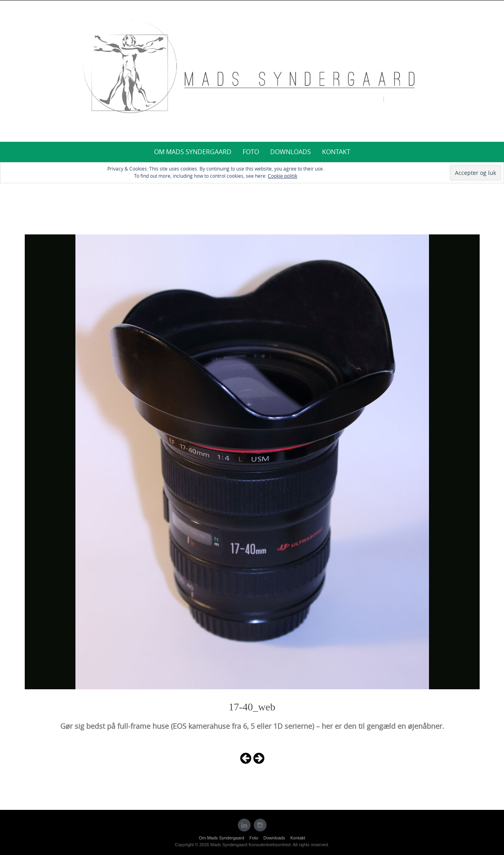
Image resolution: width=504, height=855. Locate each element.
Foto (251, 152)
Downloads (291, 152)
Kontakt (336, 152)
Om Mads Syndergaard (193, 152)
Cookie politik (283, 176)
